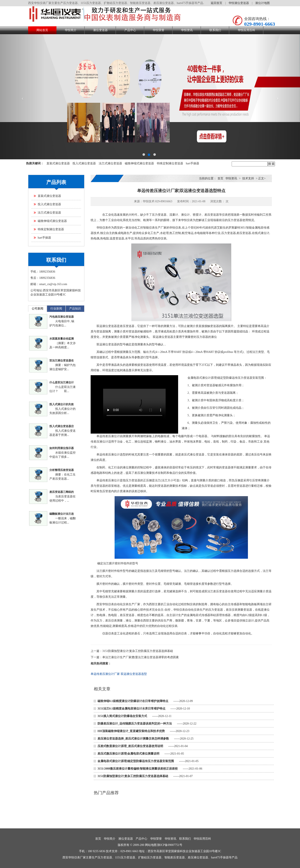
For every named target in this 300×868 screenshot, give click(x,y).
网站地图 (151, 845)
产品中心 (130, 30)
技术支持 (248, 178)
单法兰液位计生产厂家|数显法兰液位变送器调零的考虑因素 (141, 657)
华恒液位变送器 (239, 3)
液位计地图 (262, 3)
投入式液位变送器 (84, 163)
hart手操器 (192, 163)
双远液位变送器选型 (134, 674)
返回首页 (216, 3)
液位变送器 (100, 30)
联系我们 (215, 30)
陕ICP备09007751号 (170, 845)
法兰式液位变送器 (110, 163)
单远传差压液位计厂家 (105, 674)
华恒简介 (71, 30)
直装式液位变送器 (58, 163)
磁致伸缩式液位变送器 (139, 163)
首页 (220, 178)
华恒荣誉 (159, 30)
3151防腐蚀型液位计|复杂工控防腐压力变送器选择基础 (138, 651)
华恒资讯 (187, 30)
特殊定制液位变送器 (170, 163)
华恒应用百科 (246, 30)
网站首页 (42, 30)
